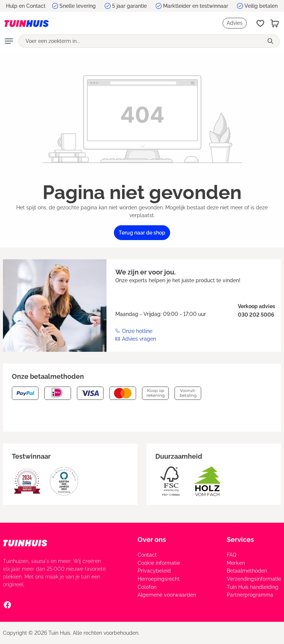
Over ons (152, 540)
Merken (236, 563)
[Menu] (9, 41)
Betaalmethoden (247, 571)
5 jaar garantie (129, 6)
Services (240, 540)
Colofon (147, 587)
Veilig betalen (261, 6)
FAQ (231, 555)
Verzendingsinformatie (254, 579)
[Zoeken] (271, 41)
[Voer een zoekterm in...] (141, 41)
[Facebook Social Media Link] (7, 604)
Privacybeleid (154, 571)
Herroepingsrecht (159, 579)
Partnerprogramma (250, 595)
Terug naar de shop (142, 233)
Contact (147, 555)
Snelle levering (78, 6)
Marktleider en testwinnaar (196, 6)
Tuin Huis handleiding (253, 587)
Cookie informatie (159, 563)
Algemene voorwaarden (167, 595)
